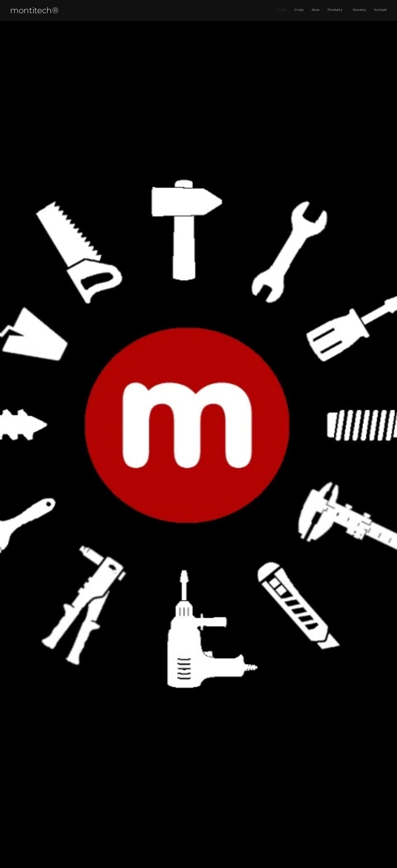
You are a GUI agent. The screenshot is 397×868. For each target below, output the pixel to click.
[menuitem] (345, 10)
